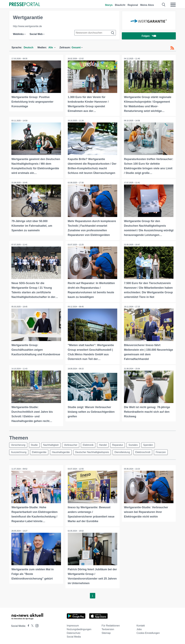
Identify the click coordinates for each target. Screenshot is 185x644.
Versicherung (18, 445)
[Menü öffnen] (173, 5)
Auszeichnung (19, 452)
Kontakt (141, 625)
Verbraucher (72, 445)
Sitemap (106, 633)
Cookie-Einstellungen (148, 633)
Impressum (73, 625)
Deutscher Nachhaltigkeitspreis (94, 452)
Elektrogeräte (40, 452)
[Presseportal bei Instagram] (36, 625)
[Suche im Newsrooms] (95, 33)
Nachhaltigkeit (52, 445)
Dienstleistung (124, 452)
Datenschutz (74, 633)
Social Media (74, 637)
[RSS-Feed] (172, 48)
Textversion (108, 629)
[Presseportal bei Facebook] (28, 626)
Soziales (136, 445)
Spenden (152, 445)
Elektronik (90, 445)
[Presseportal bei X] (31, 626)
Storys (109, 5)
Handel (105, 445)
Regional (133, 5)
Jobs (139, 629)
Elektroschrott (145, 452)
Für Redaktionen (111, 625)
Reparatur (120, 445)
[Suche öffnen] (164, 5)
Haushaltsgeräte (62, 452)
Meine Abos (147, 5)
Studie (35, 445)
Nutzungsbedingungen (79, 629)
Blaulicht (120, 5)
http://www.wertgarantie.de (27, 26)
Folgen (149, 36)
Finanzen (164, 452)
